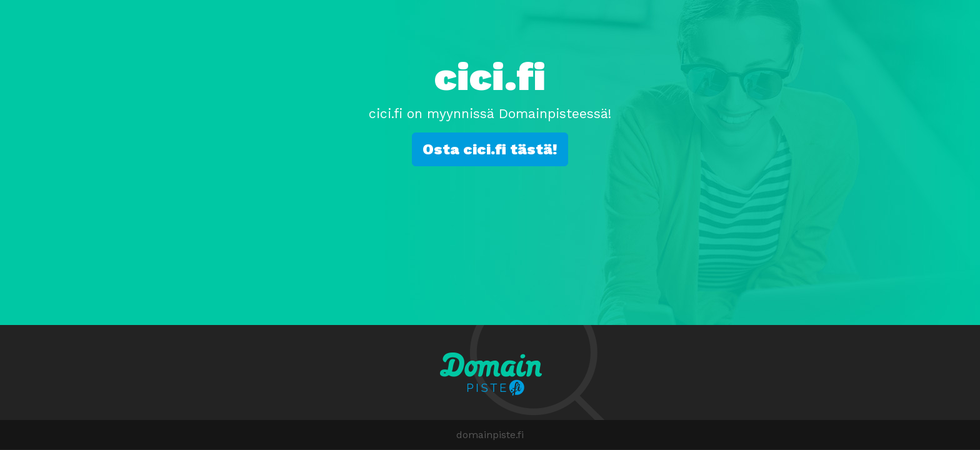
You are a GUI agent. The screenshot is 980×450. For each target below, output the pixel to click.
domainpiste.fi (490, 435)
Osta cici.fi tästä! (490, 149)
